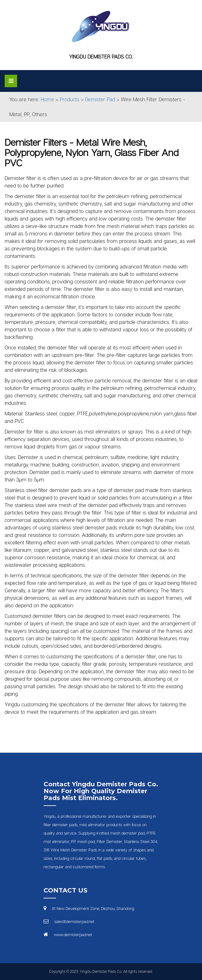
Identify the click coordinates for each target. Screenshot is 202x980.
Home (47, 99)
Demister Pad (100, 99)
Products (70, 99)
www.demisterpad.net (73, 935)
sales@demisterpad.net (74, 921)
